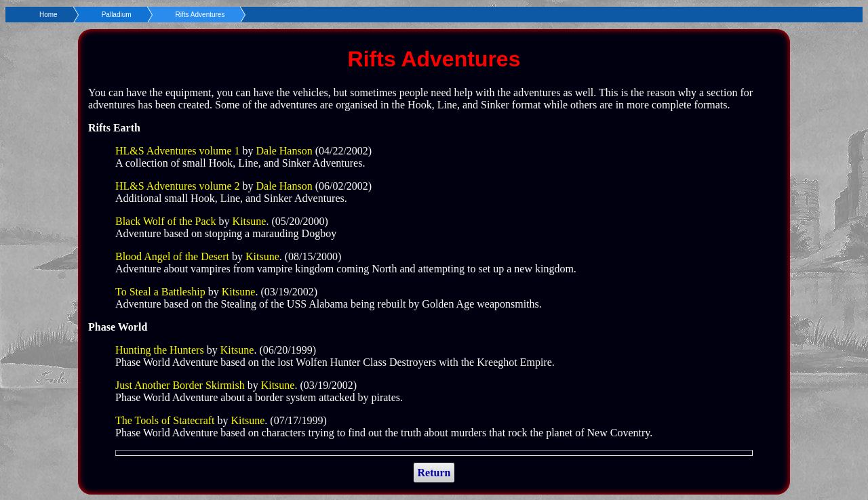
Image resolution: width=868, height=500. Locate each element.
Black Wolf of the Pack (166, 221)
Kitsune (250, 221)
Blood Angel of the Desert (172, 256)
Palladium (117, 15)
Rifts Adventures (200, 15)
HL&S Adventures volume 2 (178, 186)
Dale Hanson (286, 151)
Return (434, 473)
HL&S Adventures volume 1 (178, 151)
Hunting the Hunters (160, 350)
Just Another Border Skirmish (180, 385)
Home (48, 15)
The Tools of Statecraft (165, 420)
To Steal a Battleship (160, 292)
